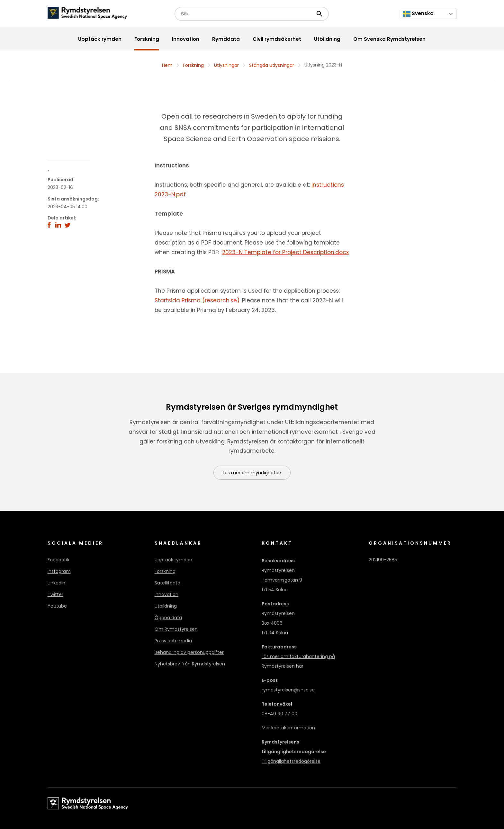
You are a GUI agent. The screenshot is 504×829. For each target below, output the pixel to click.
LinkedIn (56, 583)
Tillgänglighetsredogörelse (291, 762)
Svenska (418, 14)
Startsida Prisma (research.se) (197, 300)
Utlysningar (226, 65)
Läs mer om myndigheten (252, 473)
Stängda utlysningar (272, 65)
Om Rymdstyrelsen (176, 629)
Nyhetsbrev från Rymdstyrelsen (190, 664)
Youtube (57, 606)
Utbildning (166, 606)
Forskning (193, 65)
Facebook (59, 560)
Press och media (173, 641)
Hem (167, 65)
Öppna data (168, 618)
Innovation (166, 595)
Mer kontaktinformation (288, 728)
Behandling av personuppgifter (189, 653)
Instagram (59, 572)
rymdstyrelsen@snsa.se (288, 690)
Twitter (55, 595)
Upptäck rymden (173, 560)
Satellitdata (167, 583)
